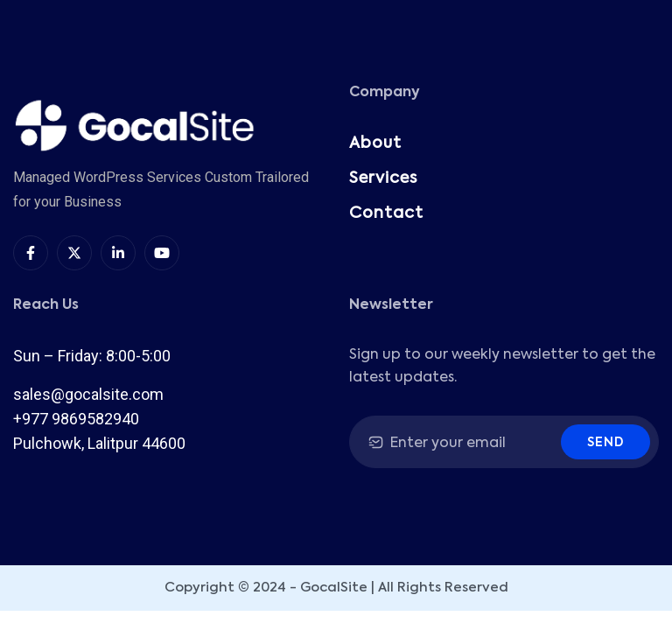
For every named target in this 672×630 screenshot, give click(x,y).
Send (605, 443)
